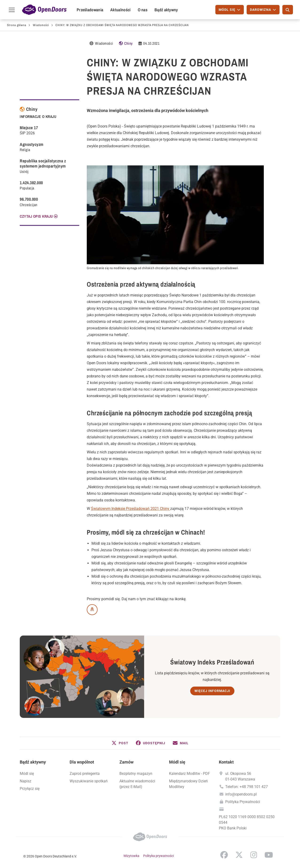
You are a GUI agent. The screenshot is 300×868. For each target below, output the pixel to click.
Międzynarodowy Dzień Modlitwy (188, 784)
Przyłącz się (30, 789)
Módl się (27, 774)
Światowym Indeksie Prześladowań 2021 (125, 509)
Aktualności (120, 10)
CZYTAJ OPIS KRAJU (36, 216)
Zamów (126, 762)
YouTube (269, 855)
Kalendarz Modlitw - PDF (189, 774)
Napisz (26, 781)
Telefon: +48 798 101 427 (247, 787)
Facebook (224, 855)
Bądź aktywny (166, 10)
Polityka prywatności (158, 856)
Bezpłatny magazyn (136, 774)
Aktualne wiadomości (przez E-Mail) (137, 784)
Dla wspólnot (82, 762)
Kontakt (226, 762)
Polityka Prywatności (243, 802)
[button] (120, 743)
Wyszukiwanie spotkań (89, 781)
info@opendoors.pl (241, 794)
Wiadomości (41, 25)
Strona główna (17, 25)
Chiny (128, 43)
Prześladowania (90, 10)
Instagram (254, 855)
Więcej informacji (212, 691)
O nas (143, 10)
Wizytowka (131, 856)
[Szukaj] (288, 10)
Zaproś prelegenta (85, 774)
